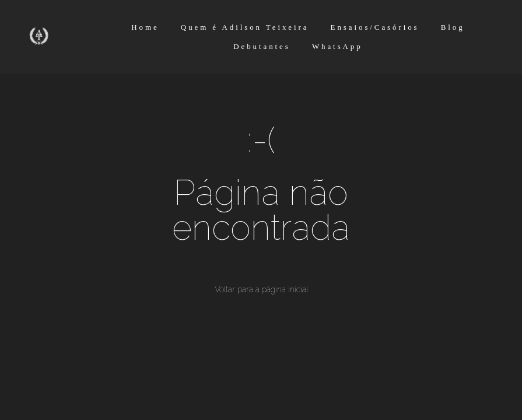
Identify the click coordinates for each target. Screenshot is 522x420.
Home (145, 27)
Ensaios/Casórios (375, 27)
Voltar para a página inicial (261, 289)
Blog (453, 27)
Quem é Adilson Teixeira (245, 27)
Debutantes (262, 46)
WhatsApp (337, 46)
